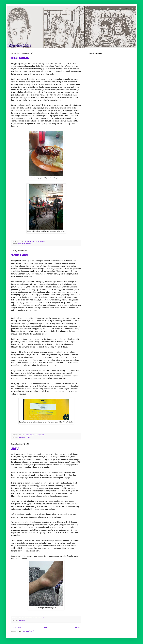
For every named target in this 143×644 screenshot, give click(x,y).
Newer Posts (16, 627)
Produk (28, 437)
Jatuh (16, 449)
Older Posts (76, 627)
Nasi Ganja (20, 58)
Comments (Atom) (27, 631)
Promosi (28, 244)
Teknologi (20, 256)
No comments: (40, 241)
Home (46, 627)
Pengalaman (21, 244)
